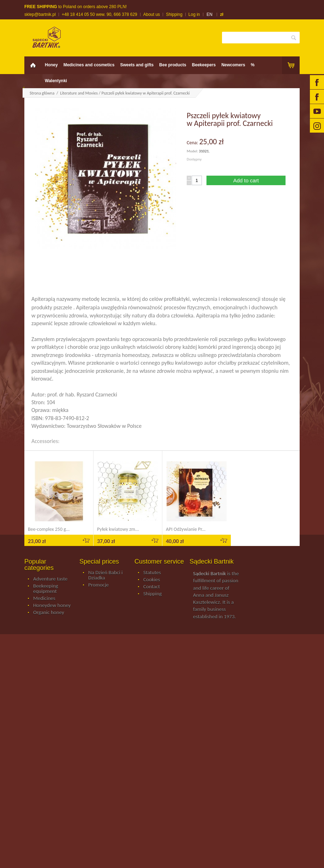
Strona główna (42, 93)
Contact (152, 587)
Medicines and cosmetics (89, 65)
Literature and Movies (79, 93)
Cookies (152, 580)
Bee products (173, 65)
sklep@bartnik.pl (40, 14)
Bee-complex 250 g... (49, 529)
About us (152, 14)
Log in (194, 14)
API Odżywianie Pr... (186, 529)
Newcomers (233, 65)
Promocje (98, 585)
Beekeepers (204, 65)
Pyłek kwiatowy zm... (118, 529)
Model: (193, 151)
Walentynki (56, 81)
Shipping (174, 14)
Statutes (152, 573)
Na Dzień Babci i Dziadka (105, 575)
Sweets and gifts (137, 65)
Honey (51, 65)
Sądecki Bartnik (209, 573)
